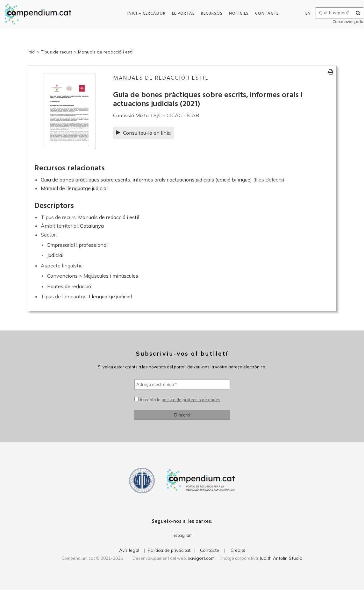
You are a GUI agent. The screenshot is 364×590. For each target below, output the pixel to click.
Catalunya (92, 226)
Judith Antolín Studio (281, 558)
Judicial (55, 255)
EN (304, 14)
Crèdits (238, 550)
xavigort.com (201, 558)
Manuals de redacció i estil (106, 52)
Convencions (62, 276)
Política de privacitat (169, 550)
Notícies (236, 14)
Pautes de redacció (69, 286)
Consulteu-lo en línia (143, 133)
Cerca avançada (344, 21)
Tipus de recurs (57, 52)
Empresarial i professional (77, 245)
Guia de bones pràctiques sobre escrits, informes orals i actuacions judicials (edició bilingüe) (146, 180)
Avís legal (129, 550)
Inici (32, 52)
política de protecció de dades (191, 400)
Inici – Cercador (144, 14)
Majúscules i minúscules (111, 276)
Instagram (182, 535)
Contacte (264, 14)
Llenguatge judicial (110, 296)
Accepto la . (178, 400)
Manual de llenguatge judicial (74, 188)
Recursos (209, 14)
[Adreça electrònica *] (182, 384)
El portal (181, 14)
